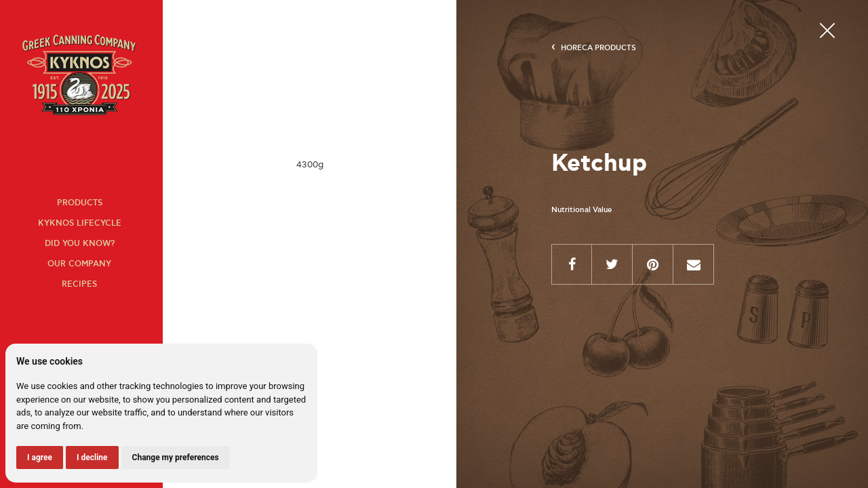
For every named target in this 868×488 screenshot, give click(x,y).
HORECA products (598, 48)
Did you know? (80, 244)
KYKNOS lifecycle (80, 223)
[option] (310, 165)
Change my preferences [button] (176, 457)
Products (80, 203)
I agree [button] (40, 457)
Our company (79, 264)
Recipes (79, 284)
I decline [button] (92, 457)
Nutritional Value (581, 210)
